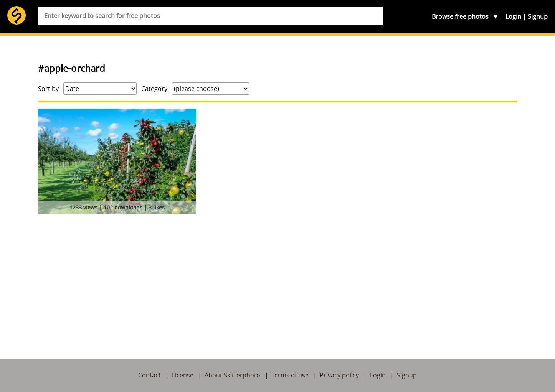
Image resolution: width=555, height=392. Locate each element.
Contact (149, 375)
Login (513, 16)
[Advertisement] (277, 274)
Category (154, 89)
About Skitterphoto (232, 375)
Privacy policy (339, 375)
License (183, 375)
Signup (538, 16)
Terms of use (290, 375)
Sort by (48, 89)
